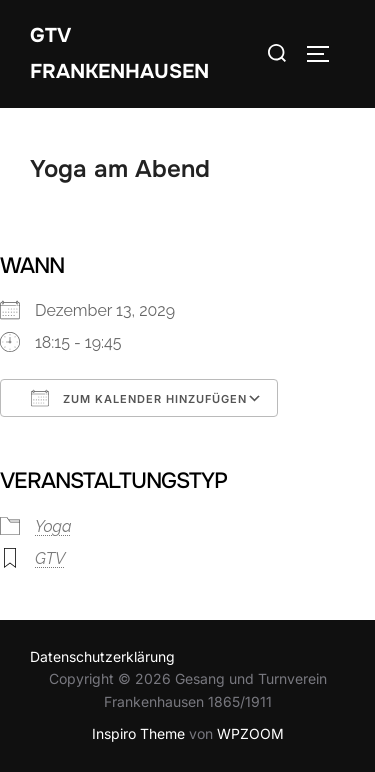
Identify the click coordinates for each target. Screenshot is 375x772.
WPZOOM (250, 733)
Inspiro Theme (138, 733)
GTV (50, 558)
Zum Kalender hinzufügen (139, 398)
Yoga (53, 526)
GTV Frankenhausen (119, 53)
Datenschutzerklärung (102, 656)
